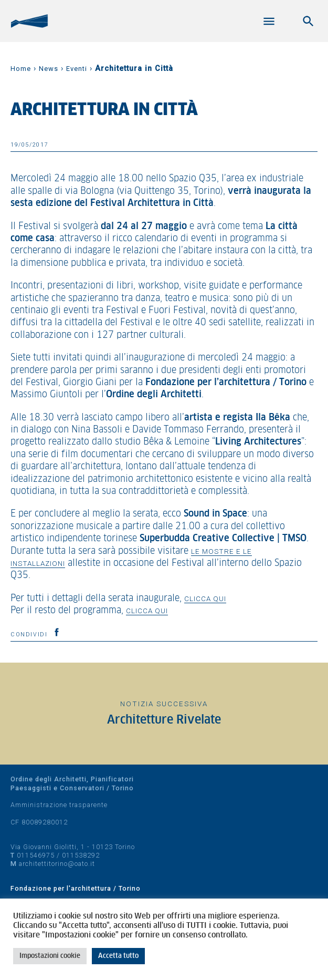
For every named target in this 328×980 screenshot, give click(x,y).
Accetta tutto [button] (118, 956)
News (49, 69)
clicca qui (205, 599)
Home (21, 69)
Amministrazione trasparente (59, 805)
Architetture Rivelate (164, 720)
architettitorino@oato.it (57, 864)
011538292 (81, 855)
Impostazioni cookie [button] (50, 956)
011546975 (36, 855)
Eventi (77, 69)
